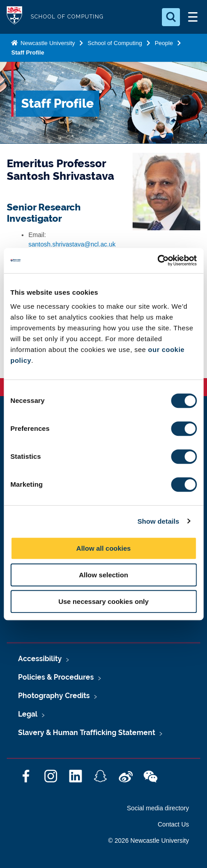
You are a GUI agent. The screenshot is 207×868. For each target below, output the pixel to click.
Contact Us (173, 824)
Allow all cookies (103, 548)
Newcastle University (47, 43)
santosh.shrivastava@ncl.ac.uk (72, 244)
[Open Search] (171, 17)
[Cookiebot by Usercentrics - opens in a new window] (157, 260)
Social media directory (158, 808)
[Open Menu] (193, 17)
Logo (14, 17)
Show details (159, 521)
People (164, 43)
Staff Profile (28, 53)
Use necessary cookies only (103, 601)
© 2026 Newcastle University (149, 841)
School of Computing (115, 43)
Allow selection (103, 575)
